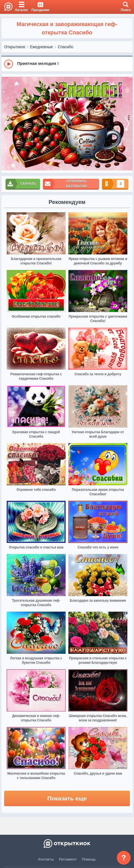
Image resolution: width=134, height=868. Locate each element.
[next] (127, 124)
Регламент (68, 859)
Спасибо (66, 47)
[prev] (7, 124)
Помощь (89, 859)
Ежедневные (41, 47)
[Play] (9, 64)
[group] (67, 64)
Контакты (46, 859)
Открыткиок (15, 47)
